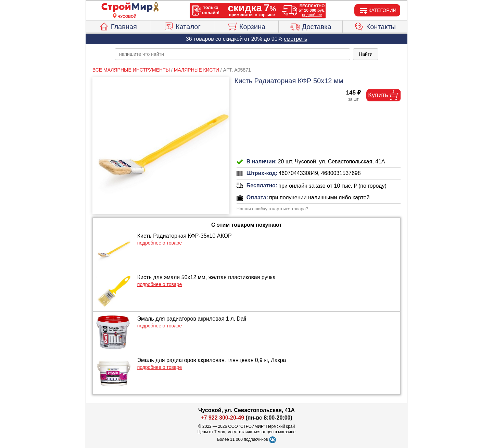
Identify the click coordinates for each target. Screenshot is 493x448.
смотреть (295, 39)
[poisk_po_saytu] (232, 54)
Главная (118, 26)
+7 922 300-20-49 (222, 418)
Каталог (182, 26)
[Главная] (127, 8)
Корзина (246, 26)
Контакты (375, 26)
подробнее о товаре (160, 243)
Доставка (311, 26)
